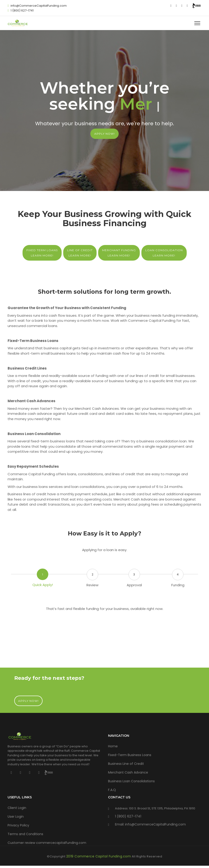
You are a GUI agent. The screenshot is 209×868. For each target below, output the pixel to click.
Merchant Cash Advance (128, 772)
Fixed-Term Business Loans (130, 755)
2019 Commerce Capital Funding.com (99, 856)
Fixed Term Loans (42, 253)
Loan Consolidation (164, 253)
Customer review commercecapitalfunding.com (47, 843)
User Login (16, 817)
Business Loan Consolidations (131, 781)
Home (113, 746)
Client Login (17, 808)
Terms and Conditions (25, 834)
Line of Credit (80, 253)
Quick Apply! (43, 585)
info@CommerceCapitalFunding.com (39, 6)
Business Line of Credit (126, 764)
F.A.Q (112, 790)
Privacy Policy (18, 825)
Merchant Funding (119, 253)
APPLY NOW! (104, 134)
